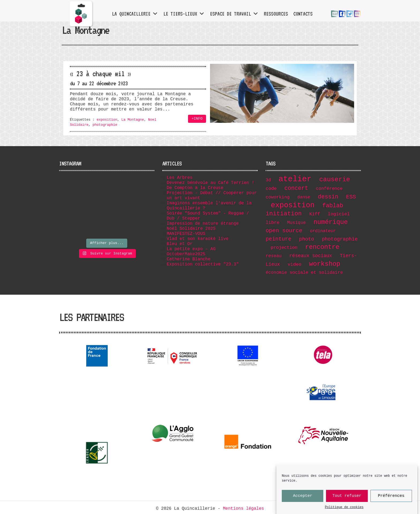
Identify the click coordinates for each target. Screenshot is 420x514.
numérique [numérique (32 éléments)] (331, 222)
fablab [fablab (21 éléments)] (333, 206)
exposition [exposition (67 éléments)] (293, 205)
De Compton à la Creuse (195, 188)
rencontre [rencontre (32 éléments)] (322, 247)
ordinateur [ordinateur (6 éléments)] (323, 231)
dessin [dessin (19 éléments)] (328, 197)
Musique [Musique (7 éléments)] (297, 223)
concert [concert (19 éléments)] (296, 188)
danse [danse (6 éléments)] (304, 197)
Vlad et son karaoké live (197, 239)
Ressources (276, 14)
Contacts (303, 14)
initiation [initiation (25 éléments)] (284, 214)
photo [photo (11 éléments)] (307, 239)
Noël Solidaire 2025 (191, 229)
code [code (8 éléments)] (271, 189)
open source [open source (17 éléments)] (284, 231)
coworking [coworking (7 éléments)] (278, 197)
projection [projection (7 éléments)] (284, 248)
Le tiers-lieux (184, 14)
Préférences (391, 501)
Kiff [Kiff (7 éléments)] (315, 214)
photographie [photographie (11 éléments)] (340, 239)
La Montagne (133, 120)
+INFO (197, 119)
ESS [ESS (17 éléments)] (351, 197)
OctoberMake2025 (186, 254)
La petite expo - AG (191, 249)
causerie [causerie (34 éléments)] (335, 180)
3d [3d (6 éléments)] (268, 180)
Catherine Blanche (188, 259)
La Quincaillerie (135, 14)
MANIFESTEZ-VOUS (186, 234)
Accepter (303, 501)
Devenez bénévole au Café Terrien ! (210, 183)
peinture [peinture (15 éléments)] (279, 239)
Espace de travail (234, 14)
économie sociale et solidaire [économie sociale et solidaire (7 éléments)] (304, 273)
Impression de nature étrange (203, 224)
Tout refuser (347, 501)
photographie (105, 125)
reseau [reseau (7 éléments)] (274, 256)
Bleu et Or (179, 244)
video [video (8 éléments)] (295, 265)
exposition (107, 120)
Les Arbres (179, 178)
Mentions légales (243, 509)
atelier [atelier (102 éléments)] (295, 179)
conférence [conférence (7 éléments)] (329, 189)
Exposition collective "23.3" (203, 264)
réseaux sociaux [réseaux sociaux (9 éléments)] (311, 256)
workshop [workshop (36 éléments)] (325, 264)
